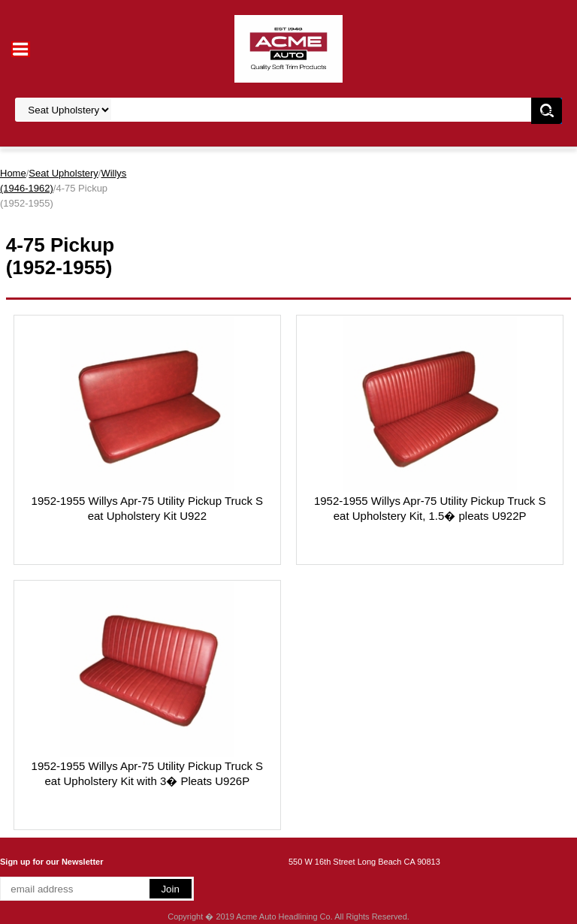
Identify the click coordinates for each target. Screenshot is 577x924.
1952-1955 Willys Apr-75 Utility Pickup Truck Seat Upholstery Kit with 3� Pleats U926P (147, 773)
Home (13, 173)
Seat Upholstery (63, 173)
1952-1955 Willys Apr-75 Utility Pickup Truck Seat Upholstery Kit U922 (147, 508)
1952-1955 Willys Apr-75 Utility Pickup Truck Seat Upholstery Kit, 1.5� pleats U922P (430, 508)
